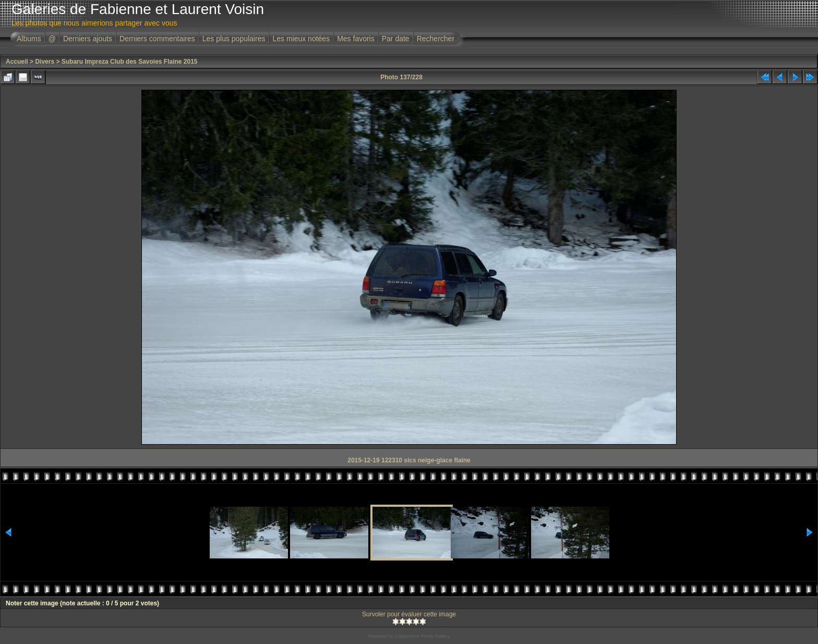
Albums (29, 39)
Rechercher (436, 39)
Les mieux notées (301, 39)
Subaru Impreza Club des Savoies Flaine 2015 (130, 62)
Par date (396, 39)
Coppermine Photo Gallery (422, 636)
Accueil (17, 62)
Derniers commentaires (157, 39)
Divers (45, 62)
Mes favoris (356, 39)
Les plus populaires (234, 39)
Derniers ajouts (88, 39)
